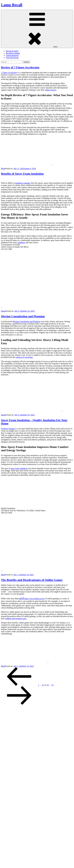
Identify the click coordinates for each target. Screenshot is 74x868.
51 (53, 685)
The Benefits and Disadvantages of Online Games (32, 580)
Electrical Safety (12, 51)
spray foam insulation (19, 468)
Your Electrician (12, 58)
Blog (3, 169)
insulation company (23, 183)
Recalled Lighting (13, 53)
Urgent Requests (12, 55)
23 (48, 685)
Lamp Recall (12, 5)
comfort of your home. (24, 357)
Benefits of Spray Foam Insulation (22, 174)
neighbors (21, 242)
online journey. (51, 90)
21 (43, 685)
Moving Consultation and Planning (23, 316)
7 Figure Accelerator (9, 73)
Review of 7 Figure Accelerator (20, 67)
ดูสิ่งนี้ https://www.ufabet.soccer (32, 599)
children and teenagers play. (16, 619)
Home (3, 311)
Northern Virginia (8, 429)
